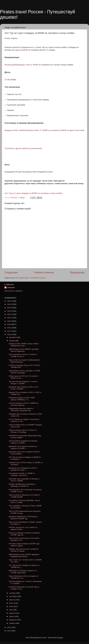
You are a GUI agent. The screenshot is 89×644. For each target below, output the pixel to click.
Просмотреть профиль (13, 291)
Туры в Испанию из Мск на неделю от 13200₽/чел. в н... (24, 577)
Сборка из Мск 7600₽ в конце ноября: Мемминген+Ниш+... (24, 345)
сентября (13, 596)
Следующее (11, 272)
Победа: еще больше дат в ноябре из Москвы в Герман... (24, 550)
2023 (9, 311)
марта (12, 616)
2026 (9, 301)
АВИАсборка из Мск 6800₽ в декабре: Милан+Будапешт (24, 350)
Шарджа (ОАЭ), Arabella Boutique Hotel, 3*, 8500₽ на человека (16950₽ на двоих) (40, 130)
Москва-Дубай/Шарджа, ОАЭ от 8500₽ (21, 65)
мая (11, 610)
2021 (9, 318)
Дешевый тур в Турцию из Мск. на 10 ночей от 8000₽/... (24, 388)
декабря (13, 337)
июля (11, 603)
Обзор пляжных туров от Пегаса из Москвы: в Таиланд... (23, 431)
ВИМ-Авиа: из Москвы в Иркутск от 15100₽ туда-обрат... (23, 572)
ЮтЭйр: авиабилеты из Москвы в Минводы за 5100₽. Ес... (22, 485)
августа (12, 600)
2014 (9, 631)
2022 (9, 314)
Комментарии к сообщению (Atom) (32, 278)
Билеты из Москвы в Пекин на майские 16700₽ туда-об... (24, 534)
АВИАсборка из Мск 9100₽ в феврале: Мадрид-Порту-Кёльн (24, 555)
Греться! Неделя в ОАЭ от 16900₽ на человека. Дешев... (23, 404)
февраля (13, 620)
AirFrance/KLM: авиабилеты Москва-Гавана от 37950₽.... (23, 442)
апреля (12, 613)
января (12, 623)
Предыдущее (77, 272)
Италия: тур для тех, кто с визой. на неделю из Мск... (23, 528)
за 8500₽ (24, 50)
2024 (9, 308)
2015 (9, 627)
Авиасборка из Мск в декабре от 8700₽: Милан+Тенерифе (25, 372)
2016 (9, 334)
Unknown (11, 288)
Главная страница (44, 272)
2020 (9, 321)
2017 (9, 331)
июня (11, 606)
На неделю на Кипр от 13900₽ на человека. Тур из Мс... (22, 474)
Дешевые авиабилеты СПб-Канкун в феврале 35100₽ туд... (23, 518)
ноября (12, 341)
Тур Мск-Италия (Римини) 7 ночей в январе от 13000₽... (23, 383)
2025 (9, 304)
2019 (9, 324)
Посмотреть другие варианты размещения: (23, 148)
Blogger (60, 638)
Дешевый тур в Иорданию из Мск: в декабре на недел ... (23, 469)
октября (13, 593)
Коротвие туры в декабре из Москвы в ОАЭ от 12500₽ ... (24, 480)
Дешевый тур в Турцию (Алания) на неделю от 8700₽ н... (23, 447)
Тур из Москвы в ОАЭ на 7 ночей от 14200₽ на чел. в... (23, 355)
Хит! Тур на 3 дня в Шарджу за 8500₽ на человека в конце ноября (33, 193)
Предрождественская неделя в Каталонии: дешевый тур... (21, 409)
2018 (9, 328)
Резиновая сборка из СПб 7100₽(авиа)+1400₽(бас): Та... (22, 399)
